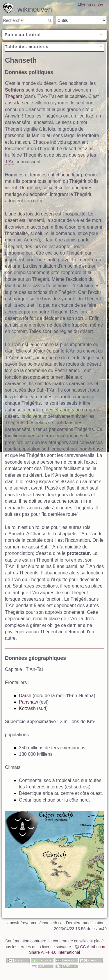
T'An (10, 162)
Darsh (25, 696)
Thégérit (14, 96)
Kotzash (27, 708)
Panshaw (28, 702)
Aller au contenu (92, 5)
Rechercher (50, 20)
